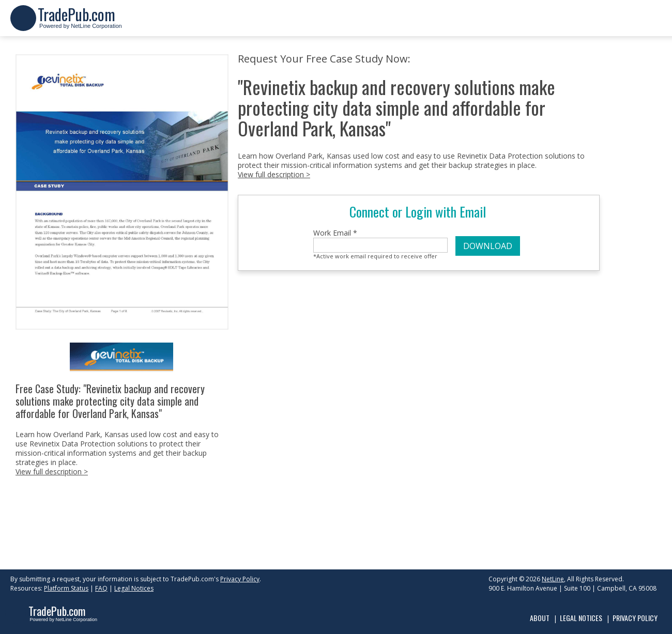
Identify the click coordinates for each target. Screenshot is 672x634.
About (540, 618)
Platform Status (66, 588)
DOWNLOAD (488, 246)
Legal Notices (134, 588)
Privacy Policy (240, 579)
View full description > (52, 471)
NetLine (553, 579)
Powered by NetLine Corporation (80, 22)
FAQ (101, 588)
